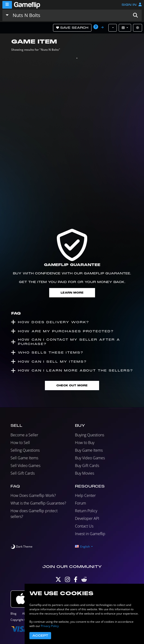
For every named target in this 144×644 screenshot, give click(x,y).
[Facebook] (76, 580)
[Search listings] (70, 15)
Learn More (72, 293)
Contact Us (84, 526)
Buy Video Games (90, 458)
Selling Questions (25, 450)
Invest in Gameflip (90, 534)
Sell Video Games (25, 466)
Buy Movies (85, 473)
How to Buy (85, 443)
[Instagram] (67, 580)
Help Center (85, 495)
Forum (80, 503)
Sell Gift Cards (23, 473)
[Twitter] (58, 580)
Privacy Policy (50, 626)
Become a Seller (24, 435)
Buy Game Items (89, 450)
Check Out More (72, 386)
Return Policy (86, 511)
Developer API (87, 518)
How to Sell (20, 443)
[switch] (21, 547)
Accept (40, 636)
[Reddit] (84, 580)
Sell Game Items (24, 458)
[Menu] (7, 5)
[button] (135, 15)
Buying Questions (90, 435)
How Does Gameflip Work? (33, 495)
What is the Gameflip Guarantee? (38, 503)
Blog (13, 613)
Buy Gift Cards (87, 466)
